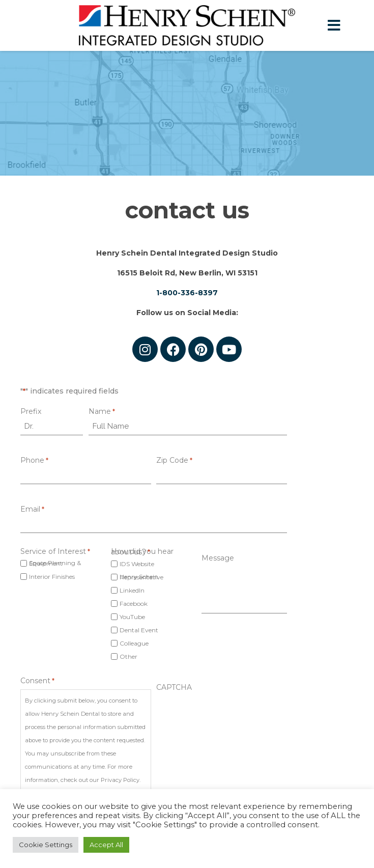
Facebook (134, 604)
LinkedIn (132, 590)
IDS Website (137, 564)
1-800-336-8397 (187, 293)
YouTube (132, 617)
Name (102, 412)
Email (32, 509)
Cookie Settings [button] (46, 845)
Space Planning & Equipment (55, 563)
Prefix (31, 412)
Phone (34, 460)
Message (218, 558)
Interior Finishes (52, 577)
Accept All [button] (106, 845)
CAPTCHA (174, 688)
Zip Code (174, 460)
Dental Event (139, 630)
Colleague (134, 643)
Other (128, 656)
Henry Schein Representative (141, 577)
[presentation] (234, 714)
